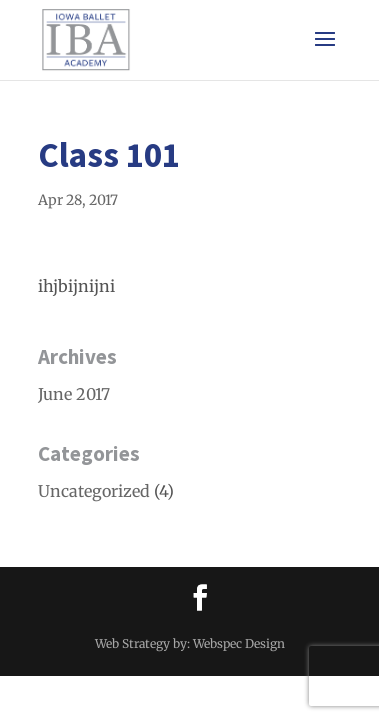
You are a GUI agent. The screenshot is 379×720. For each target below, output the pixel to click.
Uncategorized (94, 491)
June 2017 (74, 394)
